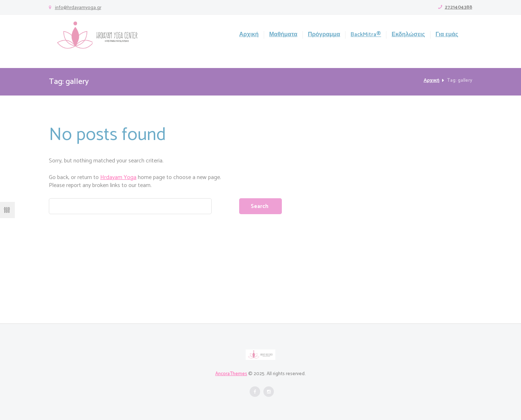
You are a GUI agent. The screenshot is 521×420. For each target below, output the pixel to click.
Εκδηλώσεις (408, 35)
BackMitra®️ (366, 35)
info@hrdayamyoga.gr (78, 8)
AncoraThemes (231, 374)
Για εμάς (447, 35)
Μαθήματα (283, 35)
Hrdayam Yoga (118, 177)
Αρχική (249, 35)
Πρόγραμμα (324, 35)
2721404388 (458, 7)
